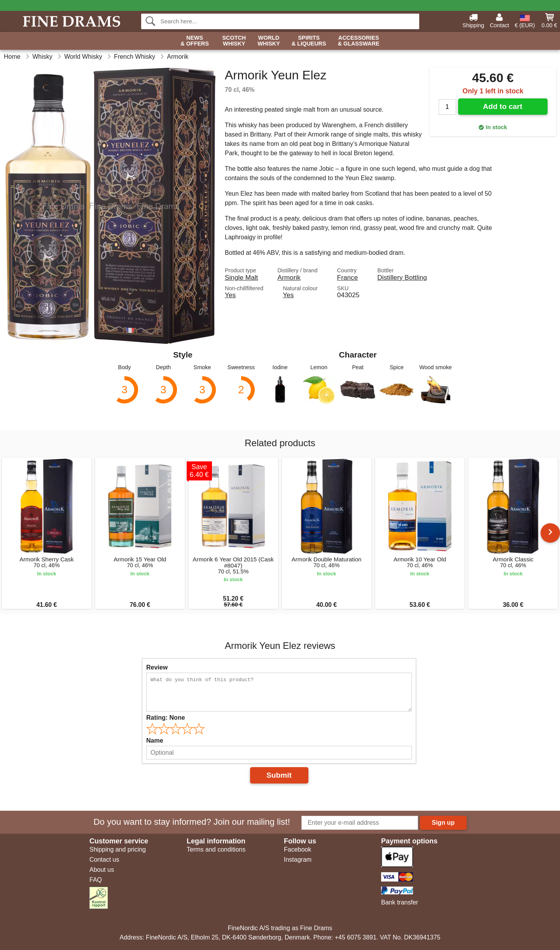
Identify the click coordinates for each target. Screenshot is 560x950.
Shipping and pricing (118, 849)
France (348, 277)
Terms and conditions (216, 849)
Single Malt (241, 277)
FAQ (96, 880)
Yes (230, 295)
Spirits (309, 41)
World (269, 41)
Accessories (359, 41)
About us (102, 870)
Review (157, 667)
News (195, 41)
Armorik (289, 277)
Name (155, 741)
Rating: (166, 718)
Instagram (298, 860)
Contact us (104, 860)
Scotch (234, 41)
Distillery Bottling (402, 277)
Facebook (297, 849)
